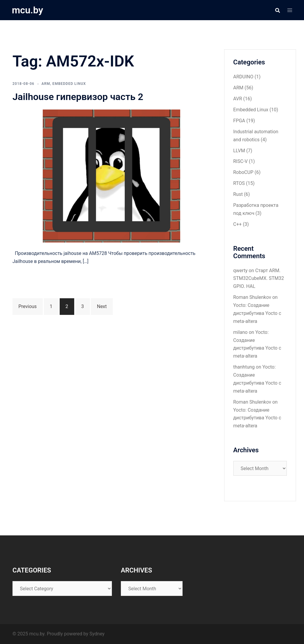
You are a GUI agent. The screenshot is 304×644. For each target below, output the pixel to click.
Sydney (97, 634)
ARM (46, 84)
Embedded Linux (69, 84)
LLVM (239, 151)
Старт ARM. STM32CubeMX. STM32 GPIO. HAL (259, 279)
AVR (238, 99)
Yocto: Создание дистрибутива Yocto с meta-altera (257, 313)
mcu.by (27, 10)
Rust (238, 194)
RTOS (239, 183)
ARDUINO (243, 77)
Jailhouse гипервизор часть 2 (78, 97)
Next (102, 306)
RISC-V (241, 161)
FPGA (239, 121)
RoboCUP (243, 172)
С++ (238, 224)
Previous (28, 306)
